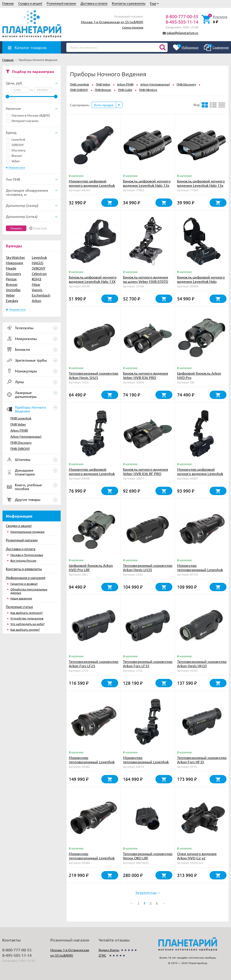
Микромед (14, 263)
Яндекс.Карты (109, 950)
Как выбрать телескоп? (27, 613)
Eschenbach (41, 295)
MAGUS (38, 263)
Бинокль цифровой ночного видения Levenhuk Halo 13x (147, 183)
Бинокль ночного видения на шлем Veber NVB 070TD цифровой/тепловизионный (147, 281)
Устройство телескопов (27, 618)
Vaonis (37, 290)
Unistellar (13, 290)
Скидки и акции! (30, 3)
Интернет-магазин (22, 121)
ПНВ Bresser (103, 90)
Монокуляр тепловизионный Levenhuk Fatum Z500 (200, 570)
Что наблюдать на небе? (27, 624)
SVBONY (15, 145)
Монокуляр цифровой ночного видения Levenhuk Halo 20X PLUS (92, 185)
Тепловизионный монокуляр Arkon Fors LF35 (148, 663)
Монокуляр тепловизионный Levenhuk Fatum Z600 (92, 762)
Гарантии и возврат (24, 584)
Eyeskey (12, 301)
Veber (13, 161)
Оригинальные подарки (27, 532)
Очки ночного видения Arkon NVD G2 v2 (197, 856)
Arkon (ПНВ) (19, 430)
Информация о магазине (26, 578)
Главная (8, 3)
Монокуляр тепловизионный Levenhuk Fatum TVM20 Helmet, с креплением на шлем (146, 764)
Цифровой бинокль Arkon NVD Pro (199, 375)
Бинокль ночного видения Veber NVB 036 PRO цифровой (146, 377)
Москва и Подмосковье (27, 555)
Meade (11, 268)
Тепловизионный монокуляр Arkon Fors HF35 (202, 760)
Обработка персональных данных (29, 591)
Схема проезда (133, 27)
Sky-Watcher (15, 257)
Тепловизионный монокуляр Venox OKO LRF (148, 856)
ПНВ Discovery (21, 442)
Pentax (11, 279)
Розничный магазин (61, 3)
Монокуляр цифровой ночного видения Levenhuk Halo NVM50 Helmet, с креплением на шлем (200, 476)
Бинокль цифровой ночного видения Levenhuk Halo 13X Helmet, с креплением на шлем (93, 283)
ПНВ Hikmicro (148, 90)
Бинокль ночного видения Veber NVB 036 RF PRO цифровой (146, 473)
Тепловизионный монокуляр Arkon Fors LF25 (94, 663)
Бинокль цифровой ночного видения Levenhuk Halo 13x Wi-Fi (201, 185)
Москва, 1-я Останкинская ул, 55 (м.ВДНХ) (112, 22)
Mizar (36, 284)
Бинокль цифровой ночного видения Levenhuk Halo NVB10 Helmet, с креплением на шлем (201, 283)
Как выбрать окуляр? (25, 630)
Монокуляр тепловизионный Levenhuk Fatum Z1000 (92, 858)
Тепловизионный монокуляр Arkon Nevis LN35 (148, 567)
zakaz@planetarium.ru (182, 33)
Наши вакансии (21, 598)
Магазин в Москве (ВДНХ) (28, 115)
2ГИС (102, 955)
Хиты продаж (104, 105)
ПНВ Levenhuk (21, 418)
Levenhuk (16, 139)
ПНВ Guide (125, 90)
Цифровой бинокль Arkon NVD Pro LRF (91, 567)
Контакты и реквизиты (129, 3)
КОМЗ (37, 279)
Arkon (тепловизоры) (26, 436)
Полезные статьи (19, 607)
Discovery (16, 150)
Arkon (37, 301)
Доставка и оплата (94, 3)
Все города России (23, 560)
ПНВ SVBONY (20, 448)
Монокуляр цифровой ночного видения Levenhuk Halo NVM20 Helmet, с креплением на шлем (92, 476)
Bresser (14, 155)
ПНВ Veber (18, 424)
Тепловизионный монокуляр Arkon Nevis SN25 (94, 375)
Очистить (40, 228)
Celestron (39, 274)
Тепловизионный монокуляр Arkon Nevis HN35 (202, 663)
